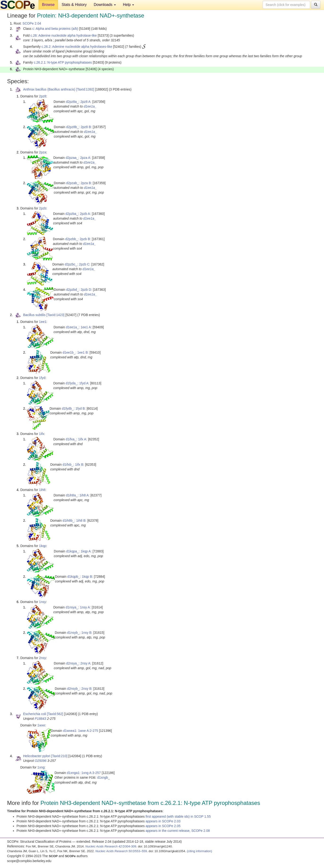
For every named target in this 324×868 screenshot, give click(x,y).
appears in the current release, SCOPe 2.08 (178, 831)
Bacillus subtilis (34, 315)
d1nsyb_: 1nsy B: (80, 633)
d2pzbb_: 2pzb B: (78, 239)
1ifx (42, 434)
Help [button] (128, 5)
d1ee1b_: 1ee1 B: (76, 352)
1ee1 (43, 322)
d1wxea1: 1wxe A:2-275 (81, 731)
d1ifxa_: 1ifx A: (76, 439)
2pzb (42, 208)
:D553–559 (121, 851)
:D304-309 (111, 846)
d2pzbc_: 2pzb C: (78, 264)
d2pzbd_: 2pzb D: (79, 290)
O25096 (41, 761)
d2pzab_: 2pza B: (79, 183)
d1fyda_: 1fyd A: (77, 383)
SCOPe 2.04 (32, 23)
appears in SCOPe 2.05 (163, 826)
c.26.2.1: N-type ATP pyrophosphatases (63, 62)
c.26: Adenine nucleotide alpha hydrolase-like (64, 35)
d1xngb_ (104, 777)
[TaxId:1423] (55, 315)
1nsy (42, 602)
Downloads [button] (105, 5)
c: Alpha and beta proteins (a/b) (55, 29)
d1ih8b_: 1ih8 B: (74, 521)
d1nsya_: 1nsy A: (78, 607)
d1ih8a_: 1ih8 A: (78, 495)
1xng (41, 767)
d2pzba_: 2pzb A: (78, 214)
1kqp (42, 546)
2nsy (42, 658)
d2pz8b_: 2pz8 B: (79, 127)
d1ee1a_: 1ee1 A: (79, 327)
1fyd (42, 378)
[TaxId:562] (55, 714)
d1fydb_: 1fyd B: (74, 408)
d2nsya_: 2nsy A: (79, 663)
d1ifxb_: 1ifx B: (73, 464)
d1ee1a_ (90, 106)
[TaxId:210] (59, 756)
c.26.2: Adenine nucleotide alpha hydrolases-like (77, 47)
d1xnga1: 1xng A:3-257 (84, 773)
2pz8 (42, 96)
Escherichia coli (35, 714)
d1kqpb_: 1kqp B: (80, 577)
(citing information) (200, 851)
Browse (48, 5)
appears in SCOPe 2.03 (163, 821)
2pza (42, 152)
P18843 (40, 719)
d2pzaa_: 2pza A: (78, 158)
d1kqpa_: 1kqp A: (79, 551)
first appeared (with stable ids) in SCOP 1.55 (178, 816)
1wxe (41, 725)
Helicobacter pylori (37, 756)
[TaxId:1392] (85, 89)
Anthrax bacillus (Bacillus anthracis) (49, 89)
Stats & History (74, 5)
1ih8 (42, 490)
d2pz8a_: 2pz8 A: (79, 102)
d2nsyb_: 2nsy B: (80, 689)
